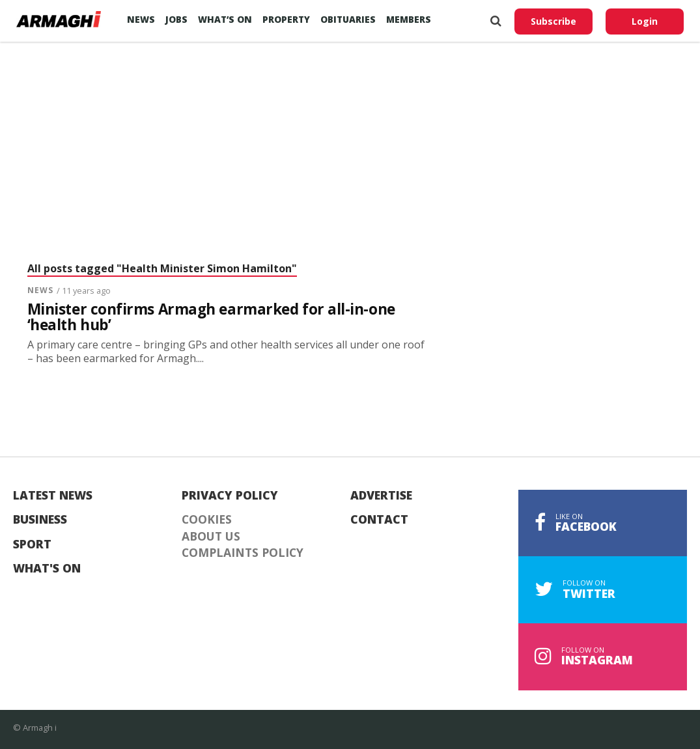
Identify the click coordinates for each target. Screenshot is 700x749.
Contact (379, 520)
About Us (211, 537)
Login (645, 21)
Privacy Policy (230, 496)
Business (40, 520)
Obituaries (348, 19)
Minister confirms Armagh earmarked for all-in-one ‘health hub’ (211, 318)
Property (286, 19)
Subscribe (553, 21)
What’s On (225, 19)
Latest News (53, 496)
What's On (47, 569)
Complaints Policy (243, 553)
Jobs (176, 19)
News (141, 19)
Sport (32, 544)
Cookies (207, 520)
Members (409, 19)
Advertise (381, 496)
